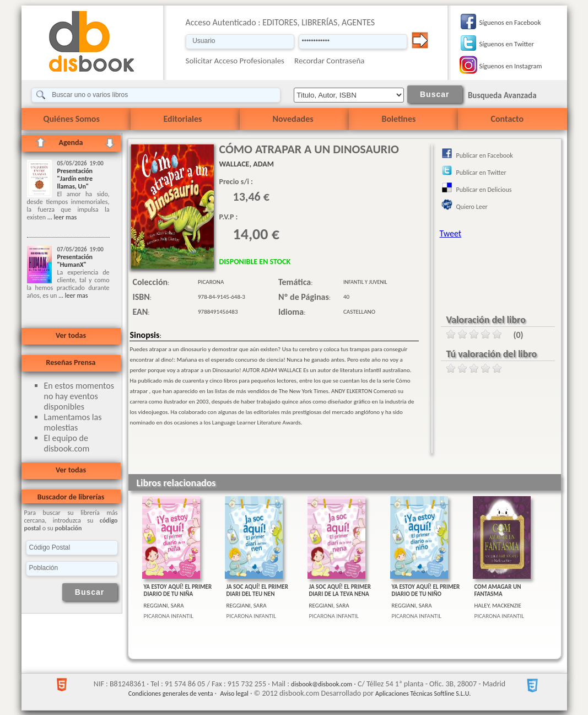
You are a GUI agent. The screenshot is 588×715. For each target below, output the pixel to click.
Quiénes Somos (72, 119)
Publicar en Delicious (484, 190)
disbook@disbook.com (322, 684)
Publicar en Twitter (481, 173)
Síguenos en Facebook (510, 22)
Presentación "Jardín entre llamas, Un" (75, 179)
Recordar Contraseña (329, 61)
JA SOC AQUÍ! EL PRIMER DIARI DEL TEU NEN (257, 590)
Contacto (507, 119)
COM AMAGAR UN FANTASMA (498, 590)
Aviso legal (234, 694)
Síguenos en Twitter (507, 44)
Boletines (399, 119)
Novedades (293, 119)
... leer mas (61, 217)
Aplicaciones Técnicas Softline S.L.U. (423, 694)
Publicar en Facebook (485, 155)
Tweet (451, 233)
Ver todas (71, 335)
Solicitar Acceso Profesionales (235, 61)
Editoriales (183, 119)
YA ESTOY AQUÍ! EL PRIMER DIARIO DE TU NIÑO (426, 590)
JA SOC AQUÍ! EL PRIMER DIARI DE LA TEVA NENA (340, 590)
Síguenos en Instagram (511, 66)
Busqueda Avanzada (502, 95)
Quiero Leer (472, 207)
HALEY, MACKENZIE (498, 606)
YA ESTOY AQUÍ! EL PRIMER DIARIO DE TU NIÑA (178, 590)
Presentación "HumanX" (75, 261)
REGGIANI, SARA (164, 606)
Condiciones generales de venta (171, 694)
